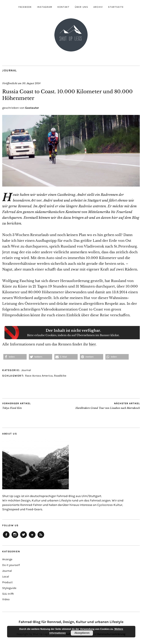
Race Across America (39, 376)
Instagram (45, 7)
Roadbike (60, 376)
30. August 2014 (31, 83)
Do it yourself (11, 565)
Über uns (81, 7)
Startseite (116, 7)
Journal (10, 70)
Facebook (25, 7)
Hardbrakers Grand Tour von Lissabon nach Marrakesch (108, 406)
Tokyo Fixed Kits (16, 406)
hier (92, 344)
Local (6, 576)
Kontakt (63, 7)
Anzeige (7, 559)
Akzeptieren (82, 633)
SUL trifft (8, 594)
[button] (15, 357)
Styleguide (9, 588)
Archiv (98, 7)
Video (6, 599)
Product (7, 582)
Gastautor (32, 108)
